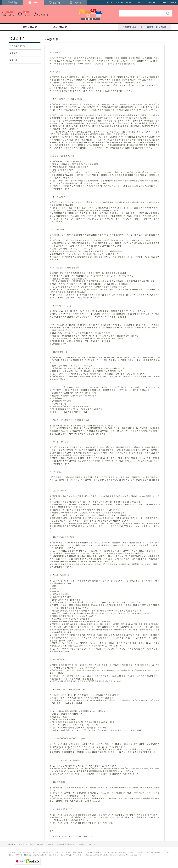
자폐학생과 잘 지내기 (157, 27)
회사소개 (12, 844)
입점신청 (81, 844)
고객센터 (162, 3)
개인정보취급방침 (17, 46)
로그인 (110, 3)
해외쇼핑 (92, 844)
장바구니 (130, 3)
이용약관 (13, 53)
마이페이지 (151, 3)
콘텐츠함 (140, 3)
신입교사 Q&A (129, 27)
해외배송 (173, 3)
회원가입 (119, 3)
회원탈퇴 (71, 844)
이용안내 (13, 60)
